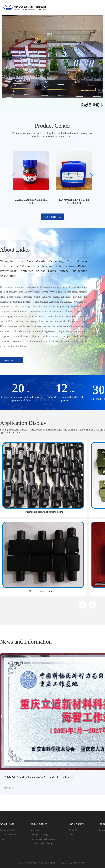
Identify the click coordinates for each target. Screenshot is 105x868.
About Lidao (57, 7)
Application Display (79, 7)
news (69, 835)
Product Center (67, 7)
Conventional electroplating (40, 839)
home (49, 7)
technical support (91, 7)
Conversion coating (36, 835)
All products (53, 214)
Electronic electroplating (38, 843)
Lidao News (72, 830)
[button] (91, 176)
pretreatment (33, 830)
